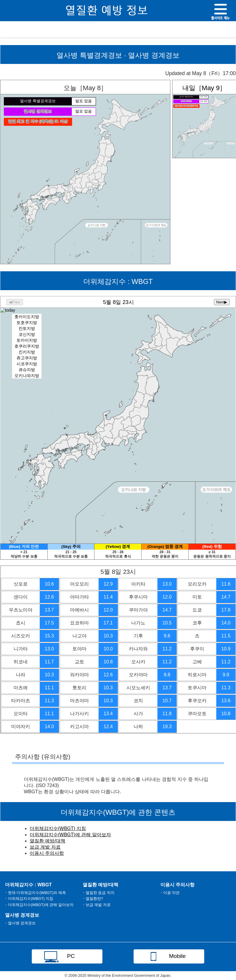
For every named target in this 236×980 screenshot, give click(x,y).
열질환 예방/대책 (48, 841)
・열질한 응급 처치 (98, 893)
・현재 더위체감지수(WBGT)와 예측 (35, 893)
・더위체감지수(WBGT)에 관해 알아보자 (39, 905)
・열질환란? (92, 899)
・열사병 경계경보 (20, 923)
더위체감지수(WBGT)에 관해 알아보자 (70, 835)
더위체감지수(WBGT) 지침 (58, 828)
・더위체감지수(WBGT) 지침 (29, 899)
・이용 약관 (170, 893)
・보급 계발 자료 (96, 905)
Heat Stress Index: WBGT (118, 420)
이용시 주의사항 (47, 853)
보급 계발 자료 (45, 847)
